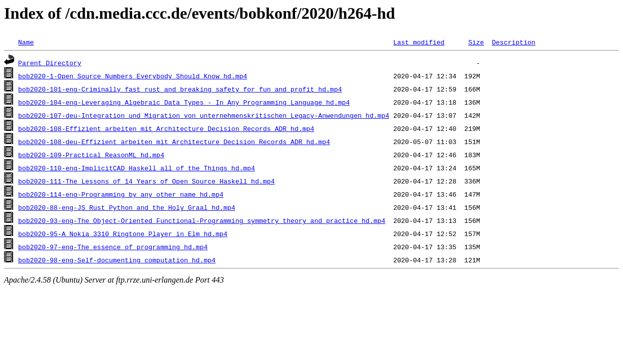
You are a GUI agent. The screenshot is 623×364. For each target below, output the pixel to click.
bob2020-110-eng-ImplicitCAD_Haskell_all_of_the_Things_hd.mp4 (137, 168)
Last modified (419, 42)
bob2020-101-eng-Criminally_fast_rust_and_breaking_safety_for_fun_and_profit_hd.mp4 (180, 89)
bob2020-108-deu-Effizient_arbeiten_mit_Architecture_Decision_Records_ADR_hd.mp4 (174, 142)
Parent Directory (50, 63)
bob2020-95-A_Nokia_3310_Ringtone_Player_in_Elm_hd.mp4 (123, 234)
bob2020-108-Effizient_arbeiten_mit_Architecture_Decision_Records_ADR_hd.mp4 (166, 128)
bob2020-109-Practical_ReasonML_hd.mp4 (91, 155)
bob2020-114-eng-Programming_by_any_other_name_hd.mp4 (121, 194)
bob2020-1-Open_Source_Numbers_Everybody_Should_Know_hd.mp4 (133, 76)
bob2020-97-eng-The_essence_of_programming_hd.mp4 (113, 247)
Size (476, 42)
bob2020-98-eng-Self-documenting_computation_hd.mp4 (117, 260)
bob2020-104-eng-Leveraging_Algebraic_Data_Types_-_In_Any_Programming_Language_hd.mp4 (184, 102)
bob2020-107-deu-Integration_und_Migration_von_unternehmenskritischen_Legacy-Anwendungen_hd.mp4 (204, 115)
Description (514, 42)
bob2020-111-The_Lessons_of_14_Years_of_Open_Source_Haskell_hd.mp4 (147, 181)
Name (26, 42)
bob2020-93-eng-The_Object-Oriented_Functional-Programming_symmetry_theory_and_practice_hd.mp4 (202, 220)
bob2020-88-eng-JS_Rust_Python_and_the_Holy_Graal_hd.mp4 (127, 207)
